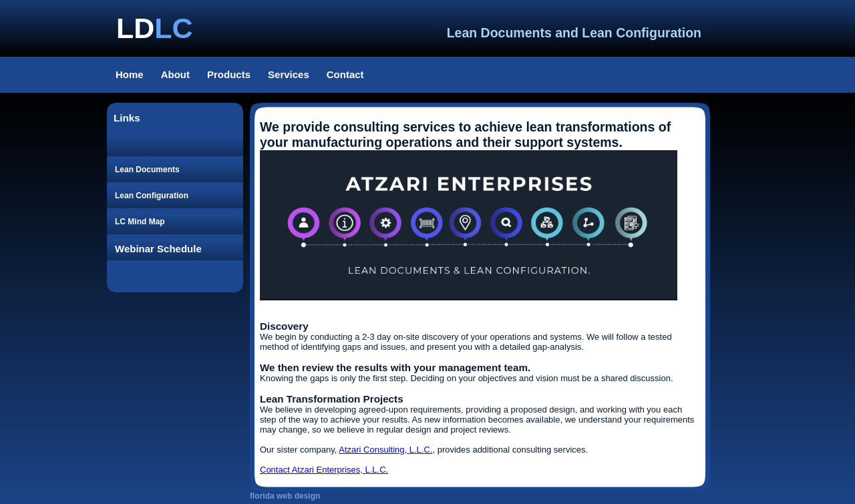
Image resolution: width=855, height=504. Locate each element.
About (175, 74)
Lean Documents (147, 170)
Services (289, 74)
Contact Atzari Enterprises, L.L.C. (324, 470)
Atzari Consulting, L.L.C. (385, 450)
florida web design (285, 496)
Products (229, 74)
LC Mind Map (140, 222)
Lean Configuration (152, 196)
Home (130, 74)
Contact (345, 74)
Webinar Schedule (158, 249)
